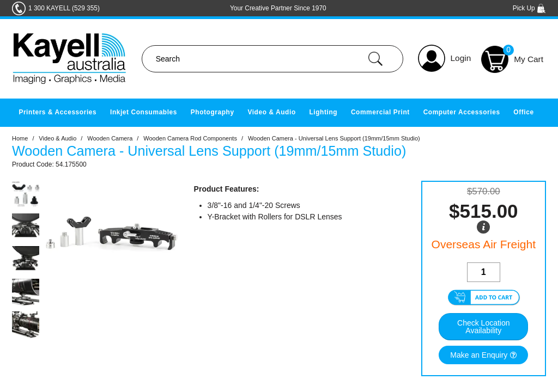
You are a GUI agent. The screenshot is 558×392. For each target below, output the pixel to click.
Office (523, 112)
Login (461, 58)
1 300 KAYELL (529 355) (64, 8)
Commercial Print (380, 112)
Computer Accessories (462, 112)
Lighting (323, 112)
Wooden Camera (110, 138)
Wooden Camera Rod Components (190, 138)
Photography (213, 112)
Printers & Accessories (57, 112)
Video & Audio (271, 112)
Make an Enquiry (479, 355)
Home (20, 138)
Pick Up (529, 8)
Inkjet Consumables (144, 112)
